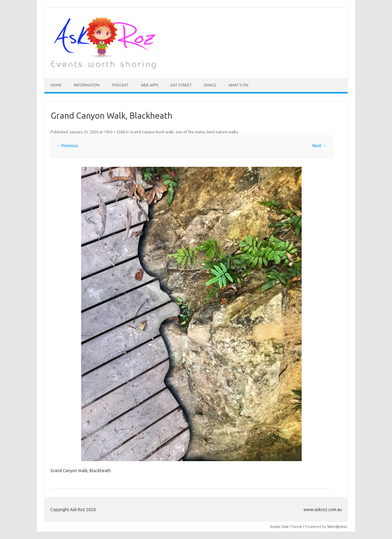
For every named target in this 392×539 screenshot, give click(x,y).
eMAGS (210, 85)
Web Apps (150, 85)
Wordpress (337, 526)
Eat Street (181, 85)
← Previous (67, 146)
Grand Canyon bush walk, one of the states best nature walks (184, 132)
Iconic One (280, 526)
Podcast (120, 85)
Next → (319, 146)
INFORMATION (87, 85)
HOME (56, 85)
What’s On (238, 85)
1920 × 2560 (114, 132)
